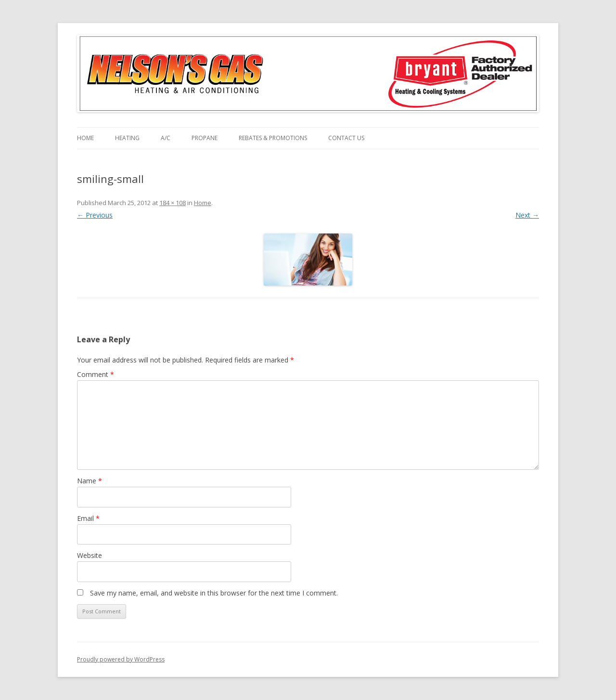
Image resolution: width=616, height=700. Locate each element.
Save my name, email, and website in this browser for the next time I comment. (214, 593)
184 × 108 (173, 203)
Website (90, 555)
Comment (96, 374)
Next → (527, 215)
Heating (127, 138)
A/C (166, 138)
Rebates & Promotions (273, 138)
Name (90, 481)
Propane (205, 138)
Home (85, 138)
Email (88, 518)
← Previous (95, 215)
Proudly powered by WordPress (121, 659)
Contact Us (346, 138)
